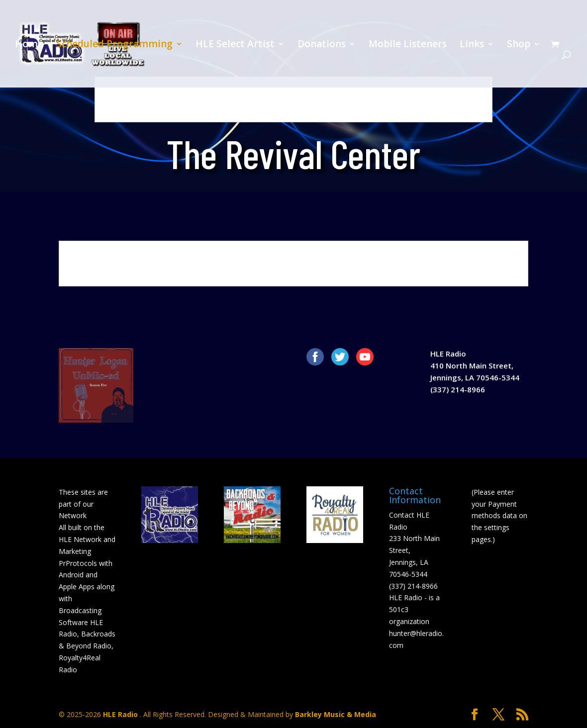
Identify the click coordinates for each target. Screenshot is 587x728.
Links (472, 45)
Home (29, 45)
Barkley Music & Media (336, 714)
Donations (322, 45)
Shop (519, 45)
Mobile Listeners (408, 45)
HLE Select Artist (235, 45)
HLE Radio (121, 714)
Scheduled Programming (114, 45)
